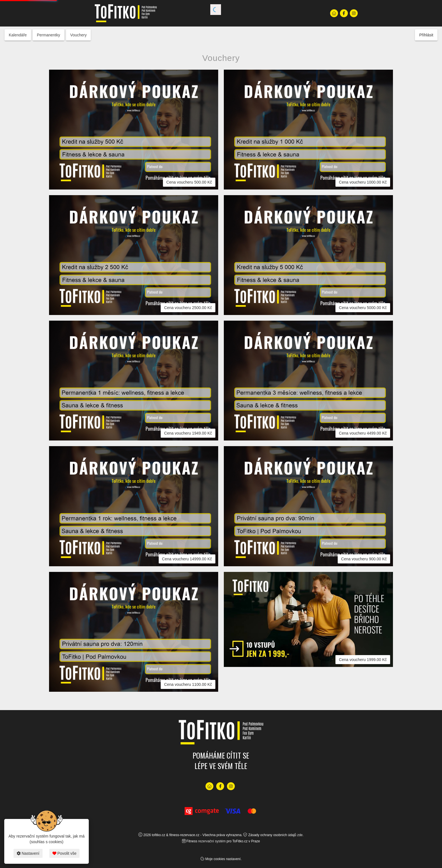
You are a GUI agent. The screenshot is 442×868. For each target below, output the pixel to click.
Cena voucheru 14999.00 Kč (187, 559)
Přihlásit (426, 35)
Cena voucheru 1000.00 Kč (363, 182)
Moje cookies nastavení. (223, 859)
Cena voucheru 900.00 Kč (364, 559)
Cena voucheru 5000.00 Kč (363, 308)
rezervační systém (212, 841)
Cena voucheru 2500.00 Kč (188, 308)
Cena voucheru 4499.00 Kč (363, 433)
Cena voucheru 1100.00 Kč (188, 684)
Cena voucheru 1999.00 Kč (363, 660)
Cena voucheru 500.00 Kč (189, 182)
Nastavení (28, 853)
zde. (300, 835)
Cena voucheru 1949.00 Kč (188, 433)
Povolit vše (65, 853)
